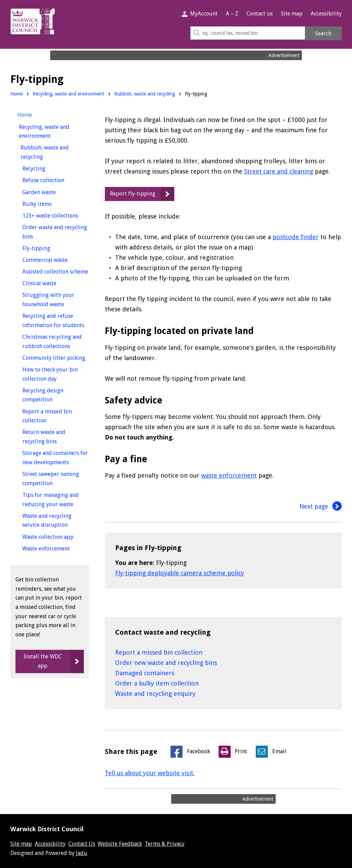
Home (16, 94)
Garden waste (52, 192)
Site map (292, 14)
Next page (321, 506)
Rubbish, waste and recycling (145, 94)
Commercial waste (56, 259)
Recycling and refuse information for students (56, 321)
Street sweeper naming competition (51, 479)
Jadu (82, 853)
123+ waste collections (56, 215)
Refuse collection (56, 180)
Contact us (260, 14)
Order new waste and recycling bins (166, 663)
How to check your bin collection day (52, 374)
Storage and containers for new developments (56, 458)
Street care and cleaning (279, 171)
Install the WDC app (43, 661)
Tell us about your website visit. (150, 773)
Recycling (47, 168)
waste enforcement (229, 475)
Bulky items (50, 203)
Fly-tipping (49, 248)
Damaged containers (145, 673)
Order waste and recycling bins (55, 232)
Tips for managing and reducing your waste (56, 500)
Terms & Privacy (165, 844)
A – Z (232, 14)
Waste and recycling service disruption (56, 521)
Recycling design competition (50, 395)
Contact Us (82, 844)
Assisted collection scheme (56, 271)
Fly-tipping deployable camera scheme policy (180, 573)
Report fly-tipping (133, 194)
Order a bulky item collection (157, 683)
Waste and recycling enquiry (155, 694)
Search (323, 34)
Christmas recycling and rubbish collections (56, 342)
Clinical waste (52, 283)
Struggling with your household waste (56, 300)
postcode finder (296, 237)
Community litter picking (56, 357)
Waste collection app (56, 536)
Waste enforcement (56, 548)
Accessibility (326, 14)
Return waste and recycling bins (52, 437)
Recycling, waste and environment (68, 94)
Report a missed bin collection (159, 652)
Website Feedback (120, 844)
